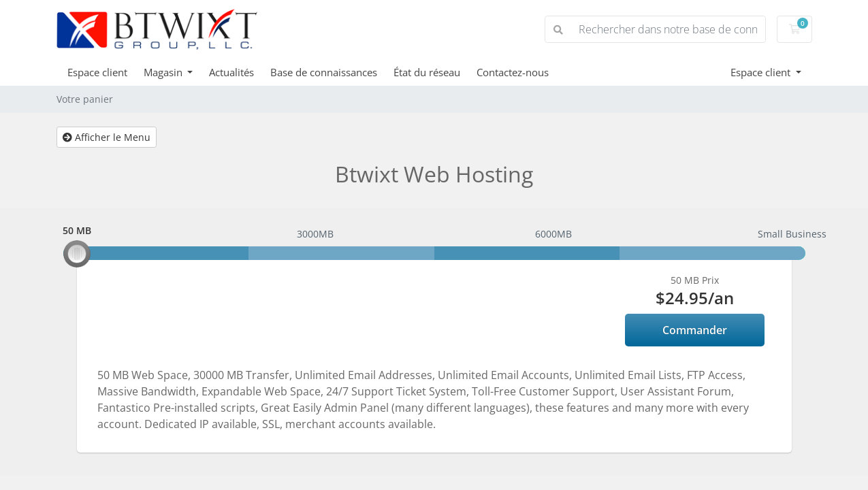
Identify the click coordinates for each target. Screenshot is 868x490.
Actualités (231, 72)
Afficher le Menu (107, 137)
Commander (695, 330)
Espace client (97, 72)
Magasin (164, 72)
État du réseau (427, 72)
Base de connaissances (324, 72)
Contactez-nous (513, 72)
